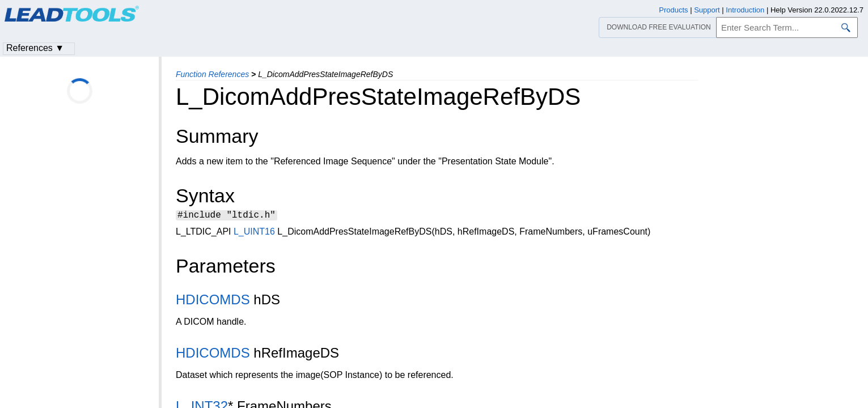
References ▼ (35, 48)
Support (707, 10)
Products (673, 10)
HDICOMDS (213, 301)
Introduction (745, 10)
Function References (212, 74)
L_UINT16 (254, 233)
